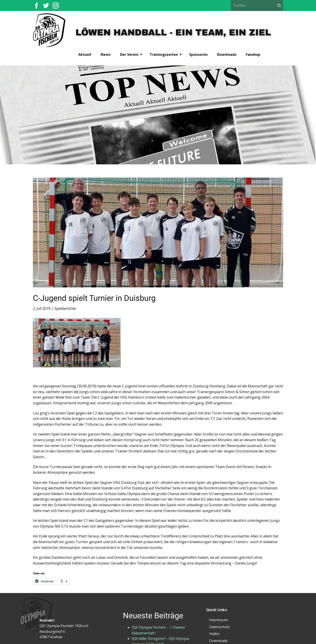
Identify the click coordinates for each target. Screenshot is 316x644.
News (106, 54)
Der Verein (129, 54)
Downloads (227, 54)
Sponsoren (198, 54)
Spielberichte (65, 308)
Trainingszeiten (164, 54)
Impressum (218, 620)
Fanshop (253, 54)
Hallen (214, 634)
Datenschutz (220, 627)
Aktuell (85, 54)
